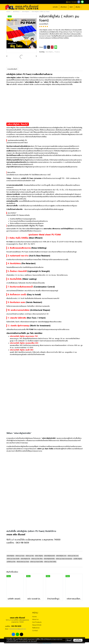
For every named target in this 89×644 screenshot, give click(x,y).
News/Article (37, 625)
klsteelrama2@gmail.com (18, 629)
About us (35, 619)
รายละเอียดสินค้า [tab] (12, 69)
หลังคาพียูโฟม (49, 52)
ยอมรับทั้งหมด (78, 640)
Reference (36, 628)
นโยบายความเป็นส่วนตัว (22, 641)
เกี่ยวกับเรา (64, 7)
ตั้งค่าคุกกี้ (69, 640)
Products (57, 52)
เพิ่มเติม (79, 7)
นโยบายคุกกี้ (34, 641)
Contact (35, 631)
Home (34, 617)
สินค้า (71, 7)
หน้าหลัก (55, 7)
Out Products (37, 622)
